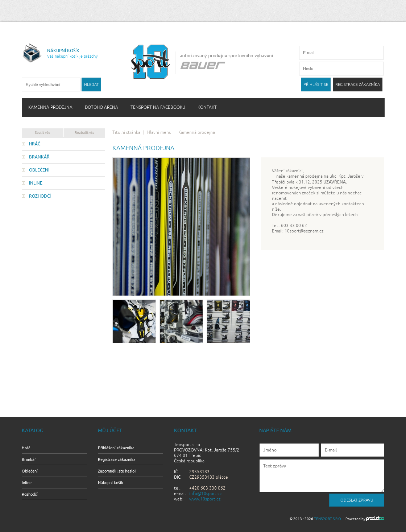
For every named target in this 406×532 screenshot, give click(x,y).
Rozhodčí (40, 196)
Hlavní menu (159, 133)
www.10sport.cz (205, 499)
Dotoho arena (101, 108)
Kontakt (207, 108)
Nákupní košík (111, 483)
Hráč (35, 144)
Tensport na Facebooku (158, 108)
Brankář (39, 157)
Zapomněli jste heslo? (117, 471)
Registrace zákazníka (117, 459)
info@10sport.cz (205, 494)
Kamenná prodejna (50, 108)
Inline (36, 183)
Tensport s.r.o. (328, 519)
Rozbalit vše (85, 133)
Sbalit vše (43, 133)
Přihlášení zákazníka (116, 448)
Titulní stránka (126, 133)
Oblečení (39, 170)
